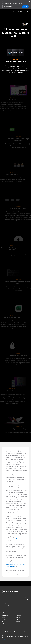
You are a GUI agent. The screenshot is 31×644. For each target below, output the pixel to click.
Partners (3, 621)
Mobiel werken (5, 615)
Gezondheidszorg (20, 615)
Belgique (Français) (19, 632)
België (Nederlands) (9, 632)
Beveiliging (4, 619)
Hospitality (18, 619)
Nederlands (27, 632)
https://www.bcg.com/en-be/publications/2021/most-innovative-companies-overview (16, 565)
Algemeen (18, 621)
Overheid (18, 617)
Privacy (3, 617)
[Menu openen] (3, 11)
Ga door (25, 7)
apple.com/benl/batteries (14, 539)
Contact (3, 623)
